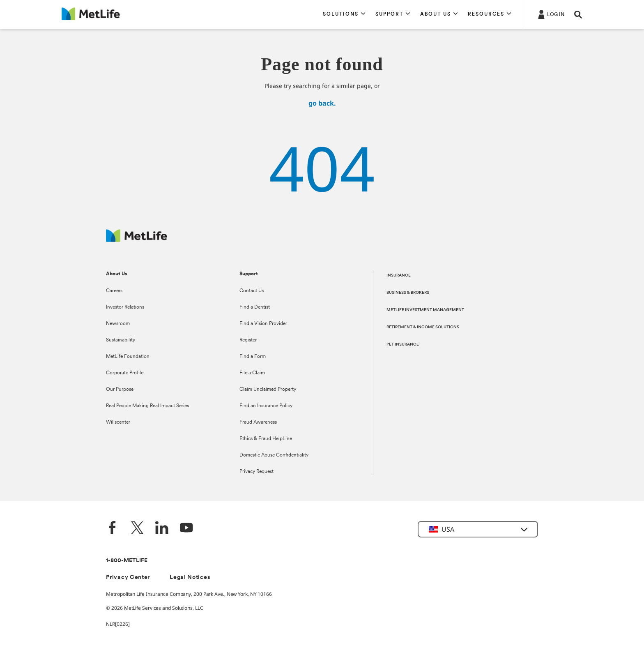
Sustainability (121, 340)
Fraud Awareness (258, 422)
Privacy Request (256, 472)
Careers (114, 291)
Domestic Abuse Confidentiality (274, 455)
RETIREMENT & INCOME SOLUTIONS (423, 327)
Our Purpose (120, 390)
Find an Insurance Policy (266, 406)
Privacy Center (128, 578)
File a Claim (252, 373)
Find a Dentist (255, 307)
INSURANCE (399, 276)
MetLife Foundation (128, 357)
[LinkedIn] (162, 529)
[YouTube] (186, 529)
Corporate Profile (125, 373)
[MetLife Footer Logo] (137, 240)
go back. (322, 103)
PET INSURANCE (403, 345)
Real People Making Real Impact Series (147, 406)
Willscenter (118, 422)
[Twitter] (137, 529)
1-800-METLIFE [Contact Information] (127, 561)
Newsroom (118, 324)
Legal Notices (190, 578)
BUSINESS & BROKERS (408, 293)
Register (248, 340)
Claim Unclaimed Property (268, 390)
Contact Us (252, 291)
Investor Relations (125, 307)
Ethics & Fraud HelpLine (266, 439)
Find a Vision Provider (263, 324)
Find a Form (253, 357)
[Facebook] (113, 529)
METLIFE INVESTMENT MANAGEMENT (425, 310)
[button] (344, 14)
